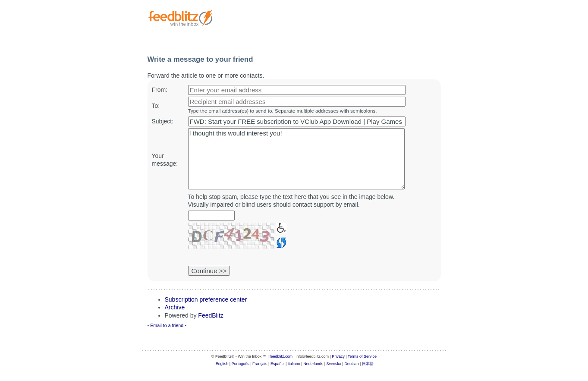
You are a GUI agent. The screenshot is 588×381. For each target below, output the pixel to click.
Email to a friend (167, 325)
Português (241, 364)
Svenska (334, 364)
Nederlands (313, 364)
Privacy (338, 356)
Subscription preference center (206, 299)
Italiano (294, 364)
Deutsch (351, 364)
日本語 (368, 364)
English (222, 364)
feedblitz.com (281, 356)
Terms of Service (362, 356)
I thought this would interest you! (296, 159)
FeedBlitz (211, 315)
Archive (175, 307)
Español (278, 364)
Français (260, 364)
